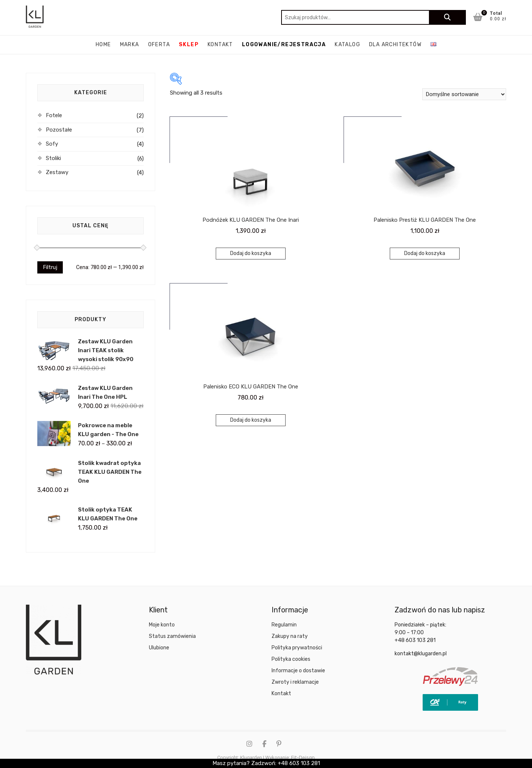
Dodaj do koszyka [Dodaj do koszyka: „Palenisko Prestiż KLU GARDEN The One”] (425, 253)
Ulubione (159, 648)
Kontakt (220, 45)
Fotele (54, 115)
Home (103, 45)
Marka (130, 45)
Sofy (52, 144)
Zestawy (57, 172)
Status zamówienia (172, 636)
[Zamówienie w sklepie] (464, 94)
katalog (347, 45)
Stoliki (53, 158)
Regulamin (284, 625)
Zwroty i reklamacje (295, 682)
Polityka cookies (291, 659)
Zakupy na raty (290, 636)
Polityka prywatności (297, 648)
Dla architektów (395, 45)
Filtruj (50, 267)
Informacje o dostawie (298, 671)
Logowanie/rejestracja (284, 45)
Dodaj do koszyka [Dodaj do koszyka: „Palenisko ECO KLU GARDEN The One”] (251, 420)
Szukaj (447, 17)
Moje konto (162, 625)
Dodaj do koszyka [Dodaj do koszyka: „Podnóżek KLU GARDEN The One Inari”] (251, 253)
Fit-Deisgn (303, 757)
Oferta (159, 45)
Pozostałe (59, 130)
